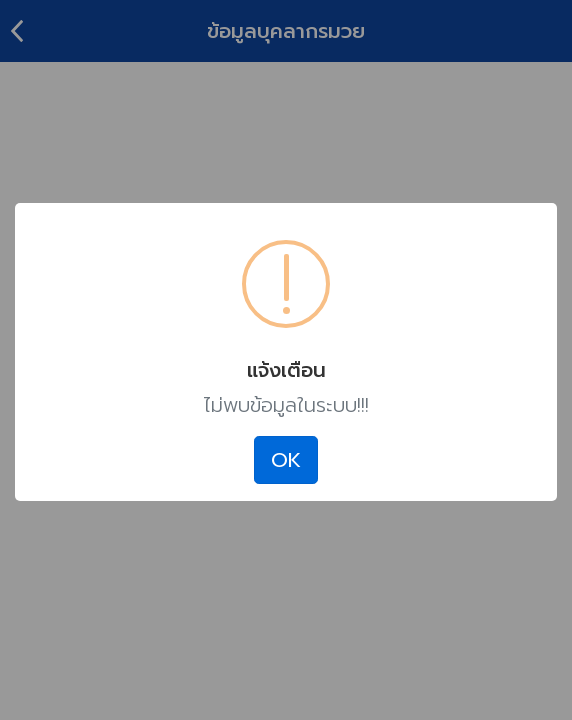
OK (286, 460)
